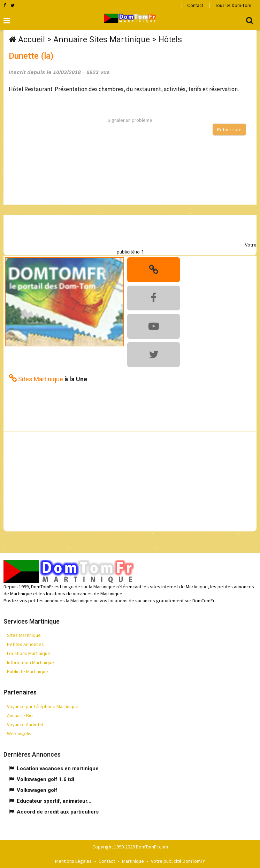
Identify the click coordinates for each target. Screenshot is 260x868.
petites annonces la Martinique (60, 601)
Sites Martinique (24, 635)
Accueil (32, 40)
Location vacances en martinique (58, 768)
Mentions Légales (73, 861)
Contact (195, 5)
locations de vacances (132, 601)
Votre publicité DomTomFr (178, 861)
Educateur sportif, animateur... (54, 801)
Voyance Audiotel (25, 724)
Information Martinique (30, 662)
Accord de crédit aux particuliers (58, 812)
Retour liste (229, 130)
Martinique (133, 861)
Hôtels (170, 40)
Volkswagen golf (37, 790)
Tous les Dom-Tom (233, 5)
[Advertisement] (124, 231)
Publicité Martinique (28, 671)
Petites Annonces (25, 644)
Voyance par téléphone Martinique (43, 706)
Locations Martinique (29, 653)
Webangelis (19, 734)
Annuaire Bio (20, 715)
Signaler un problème (130, 120)
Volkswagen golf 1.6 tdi (45, 779)
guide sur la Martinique (92, 587)
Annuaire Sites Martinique (102, 40)
